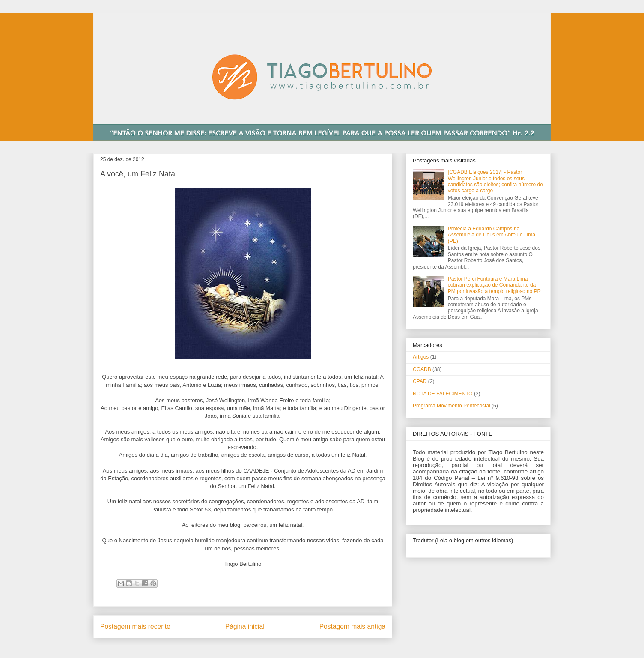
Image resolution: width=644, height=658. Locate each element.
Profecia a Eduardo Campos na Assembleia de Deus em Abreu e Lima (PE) (492, 235)
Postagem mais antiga (352, 627)
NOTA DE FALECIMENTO (443, 394)
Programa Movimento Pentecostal (452, 406)
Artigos (421, 357)
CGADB (422, 369)
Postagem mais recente (135, 627)
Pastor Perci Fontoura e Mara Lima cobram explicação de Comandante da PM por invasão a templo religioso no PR (494, 285)
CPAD (420, 381)
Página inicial (245, 627)
